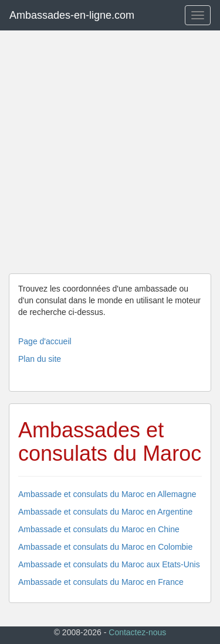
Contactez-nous (137, 632)
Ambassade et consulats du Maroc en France (101, 582)
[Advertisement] (110, 152)
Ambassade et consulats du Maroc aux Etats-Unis (109, 564)
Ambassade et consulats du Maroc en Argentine (105, 512)
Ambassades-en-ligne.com (72, 15)
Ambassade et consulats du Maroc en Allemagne (107, 494)
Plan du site (40, 359)
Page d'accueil (45, 341)
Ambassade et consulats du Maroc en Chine (99, 529)
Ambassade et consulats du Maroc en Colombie (105, 547)
